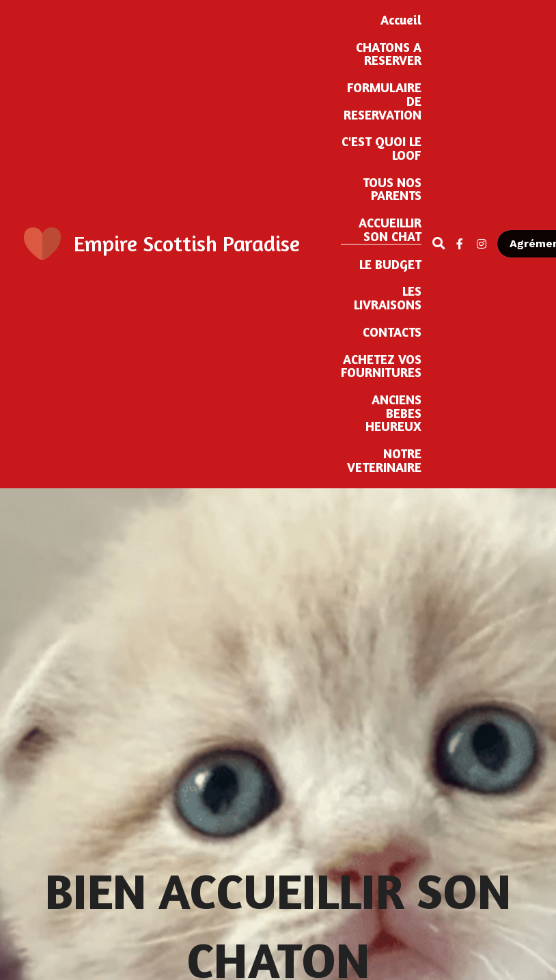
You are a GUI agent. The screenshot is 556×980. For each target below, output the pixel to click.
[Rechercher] (439, 243)
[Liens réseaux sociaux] (460, 244)
